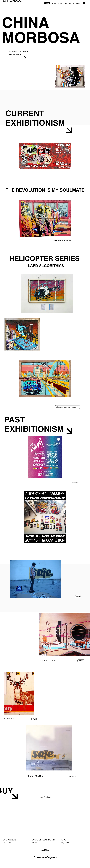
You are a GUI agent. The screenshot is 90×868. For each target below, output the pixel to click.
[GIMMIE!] (75, 482)
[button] (84, 3)
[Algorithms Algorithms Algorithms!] (67, 407)
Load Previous (45, 797)
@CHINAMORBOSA (12, 1)
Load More (45, 850)
